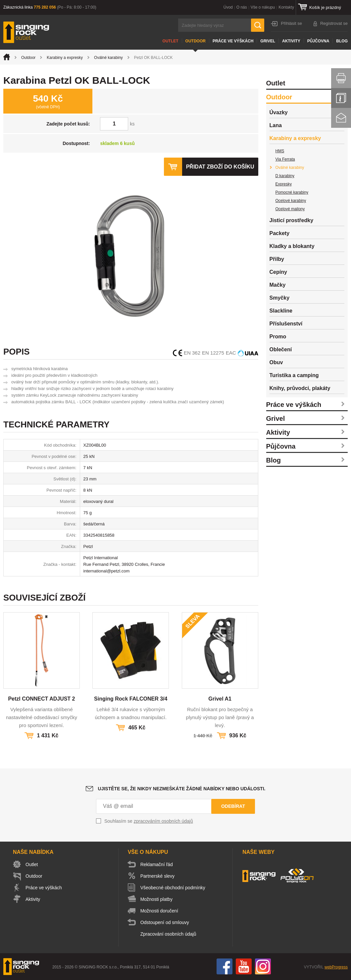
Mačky (278, 285)
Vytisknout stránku (341, 78)
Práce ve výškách (233, 41)
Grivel (268, 41)
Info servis (341, 98)
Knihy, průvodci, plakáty (300, 388)
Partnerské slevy (157, 876)
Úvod (228, 7)
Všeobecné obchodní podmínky (173, 888)
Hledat (258, 25)
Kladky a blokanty (292, 246)
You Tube (244, 966)
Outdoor (196, 41)
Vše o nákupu (263, 7)
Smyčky (280, 298)
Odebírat (233, 806)
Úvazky (279, 112)
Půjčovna (318, 41)
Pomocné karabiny (292, 192)
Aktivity (291, 41)
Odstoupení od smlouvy (165, 922)
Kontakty (286, 7)
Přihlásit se (291, 23)
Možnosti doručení (159, 911)
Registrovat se (334, 23)
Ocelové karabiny (291, 201)
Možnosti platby (156, 899)
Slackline (281, 311)
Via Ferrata (285, 159)
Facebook (225, 966)
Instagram (263, 966)
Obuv (276, 362)
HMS (280, 151)
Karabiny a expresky (65, 58)
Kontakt (341, 118)
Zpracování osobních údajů (168, 934)
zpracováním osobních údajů (163, 821)
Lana (276, 125)
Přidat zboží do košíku (220, 167)
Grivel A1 (220, 699)
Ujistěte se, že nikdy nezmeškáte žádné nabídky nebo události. (182, 789)
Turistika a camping (294, 375)
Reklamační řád (157, 864)
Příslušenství (286, 324)
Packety (280, 233)
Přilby (277, 259)
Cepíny (278, 272)
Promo (278, 337)
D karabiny (285, 176)
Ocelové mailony (290, 209)
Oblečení (281, 349)
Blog (342, 41)
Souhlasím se (149, 821)
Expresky (284, 184)
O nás (242, 7)
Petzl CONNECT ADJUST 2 (41, 699)
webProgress (336, 967)
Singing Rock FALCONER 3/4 (131, 699)
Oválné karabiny (108, 58)
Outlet (171, 41)
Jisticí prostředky (292, 220)
